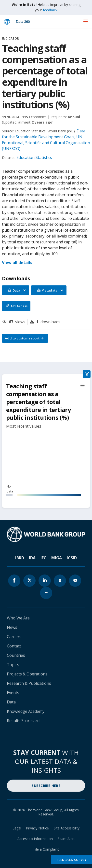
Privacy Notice (37, 828)
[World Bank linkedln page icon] (45, 581)
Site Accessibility (67, 828)
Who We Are (18, 618)
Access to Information (35, 839)
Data (11, 702)
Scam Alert (66, 839)
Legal (17, 828)
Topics (13, 665)
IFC (43, 558)
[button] (25, 338)
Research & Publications (29, 683)
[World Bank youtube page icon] (75, 581)
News (12, 627)
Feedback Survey (72, 860)
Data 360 (23, 22)
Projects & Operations (27, 674)
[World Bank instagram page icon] (60, 581)
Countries (16, 655)
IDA (32, 558)
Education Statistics (34, 157)
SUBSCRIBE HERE (46, 786)
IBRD (20, 558)
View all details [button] (17, 263)
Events (13, 693)
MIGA (57, 558)
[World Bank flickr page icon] (46, 593)
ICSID (72, 558)
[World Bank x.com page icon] (29, 581)
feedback (50, 10)
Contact (14, 646)
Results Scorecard (23, 721)
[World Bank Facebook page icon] (14, 581)
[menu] (86, 21)
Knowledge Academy (26, 711)
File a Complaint (46, 849)
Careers (14, 637)
